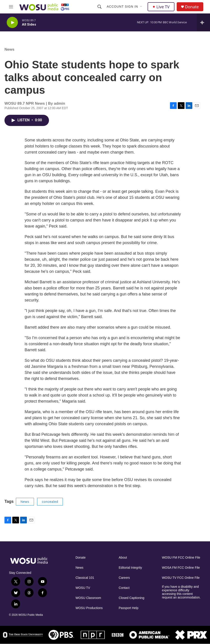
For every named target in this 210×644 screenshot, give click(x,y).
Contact (124, 588)
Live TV (161, 7)
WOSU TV (83, 588)
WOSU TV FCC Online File (181, 578)
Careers (124, 578)
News (9, 49)
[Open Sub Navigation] (141, 7)
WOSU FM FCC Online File (181, 558)
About (123, 558)
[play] (12, 23)
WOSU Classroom (88, 598)
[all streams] (203, 22)
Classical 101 (85, 578)
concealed (50, 502)
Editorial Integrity (130, 568)
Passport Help (129, 608)
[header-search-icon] (100, 7)
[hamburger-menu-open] (11, 7)
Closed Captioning (132, 598)
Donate (192, 7)
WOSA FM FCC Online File (181, 568)
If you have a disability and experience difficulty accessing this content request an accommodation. (181, 592)
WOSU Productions (89, 608)
